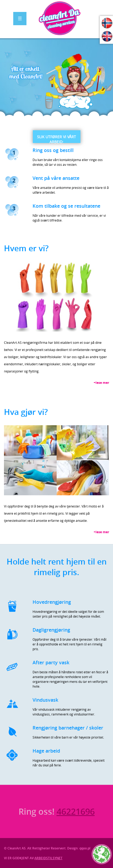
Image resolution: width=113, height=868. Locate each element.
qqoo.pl (85, 848)
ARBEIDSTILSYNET (48, 858)
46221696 (76, 811)
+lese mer (101, 383)
